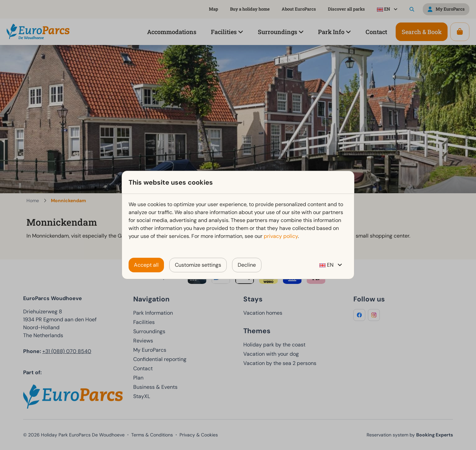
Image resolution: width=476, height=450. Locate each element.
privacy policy (281, 236)
